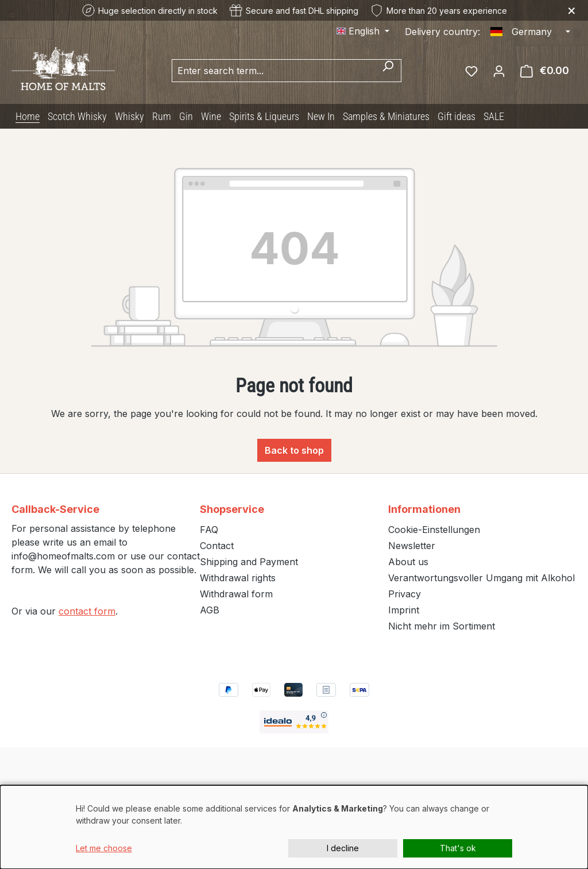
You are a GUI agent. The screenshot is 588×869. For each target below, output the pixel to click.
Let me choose (104, 848)
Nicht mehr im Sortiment (442, 626)
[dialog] (294, 827)
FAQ (209, 530)
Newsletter (412, 546)
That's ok (458, 848)
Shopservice (232, 509)
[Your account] (499, 71)
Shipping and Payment (249, 562)
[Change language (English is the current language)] (363, 31)
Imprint (404, 610)
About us (408, 562)
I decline (343, 848)
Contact (217, 546)
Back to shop (294, 450)
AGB (210, 610)
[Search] (388, 71)
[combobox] (273, 71)
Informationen (424, 509)
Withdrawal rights (238, 578)
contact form (87, 611)
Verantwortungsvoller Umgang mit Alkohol (481, 578)
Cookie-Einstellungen (434, 530)
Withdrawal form (236, 594)
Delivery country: (442, 32)
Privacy (405, 594)
